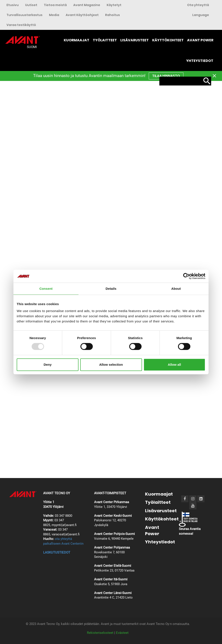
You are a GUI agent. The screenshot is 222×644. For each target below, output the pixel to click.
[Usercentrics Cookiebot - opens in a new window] (186, 276)
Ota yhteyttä (198, 5)
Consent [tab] (46, 289)
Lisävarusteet (135, 40)
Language (201, 15)
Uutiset (31, 5)
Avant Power (200, 40)
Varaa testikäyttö (21, 25)
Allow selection (111, 365)
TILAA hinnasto (166, 76)
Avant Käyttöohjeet (82, 15)
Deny (48, 365)
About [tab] (176, 289)
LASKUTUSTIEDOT (57, 552)
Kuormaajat (77, 40)
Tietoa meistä (55, 5)
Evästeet (122, 633)
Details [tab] (111, 289)
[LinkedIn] (201, 499)
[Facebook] (185, 499)
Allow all (174, 365)
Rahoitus (113, 15)
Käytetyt (114, 5)
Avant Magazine (87, 5)
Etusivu (13, 5)
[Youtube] (193, 506)
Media (54, 15)
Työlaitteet (105, 40)
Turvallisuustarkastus (24, 15)
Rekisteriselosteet (100, 633)
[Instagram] (193, 499)
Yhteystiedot (200, 61)
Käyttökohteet (168, 40)
